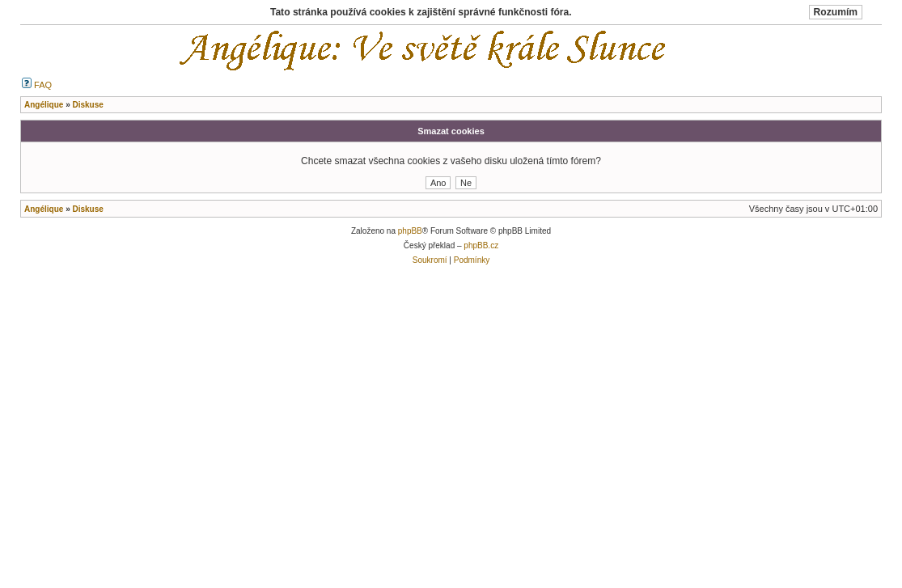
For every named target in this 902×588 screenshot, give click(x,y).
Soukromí (430, 260)
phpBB (410, 231)
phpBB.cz (481, 245)
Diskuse (87, 209)
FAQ (37, 85)
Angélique (44, 209)
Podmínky (472, 260)
